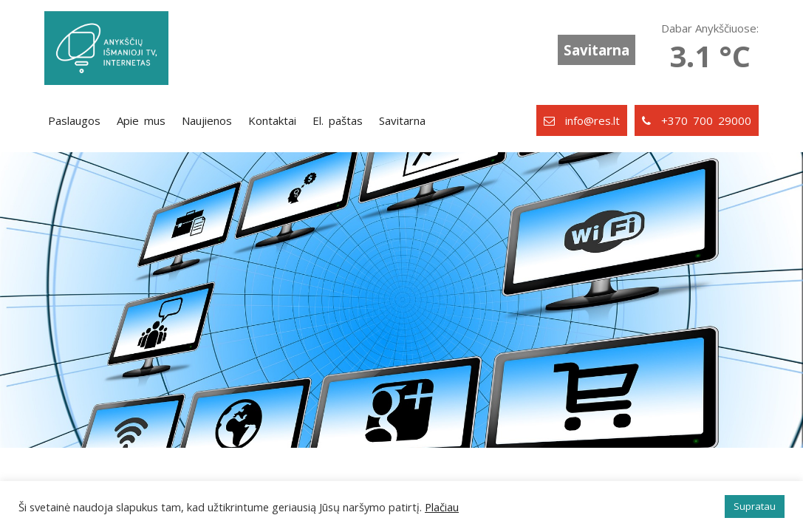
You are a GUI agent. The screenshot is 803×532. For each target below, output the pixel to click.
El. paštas (338, 120)
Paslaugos (74, 120)
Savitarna (597, 50)
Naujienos (207, 120)
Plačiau (442, 507)
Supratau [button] (755, 506)
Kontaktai (272, 120)
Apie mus (141, 120)
